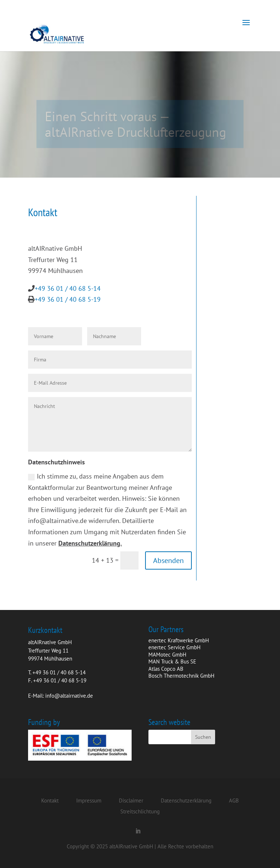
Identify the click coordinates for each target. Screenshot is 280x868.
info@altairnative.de (69, 696)
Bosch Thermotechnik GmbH (181, 676)
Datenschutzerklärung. (90, 543)
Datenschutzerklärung (186, 800)
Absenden (168, 560)
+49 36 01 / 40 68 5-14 (68, 288)
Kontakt (50, 800)
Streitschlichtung (140, 811)
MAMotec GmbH (167, 655)
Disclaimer (131, 800)
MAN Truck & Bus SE (172, 661)
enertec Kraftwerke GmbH (179, 640)
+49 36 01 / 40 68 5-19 (68, 299)
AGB (234, 800)
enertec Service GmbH (174, 647)
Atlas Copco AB (166, 669)
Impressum (89, 800)
